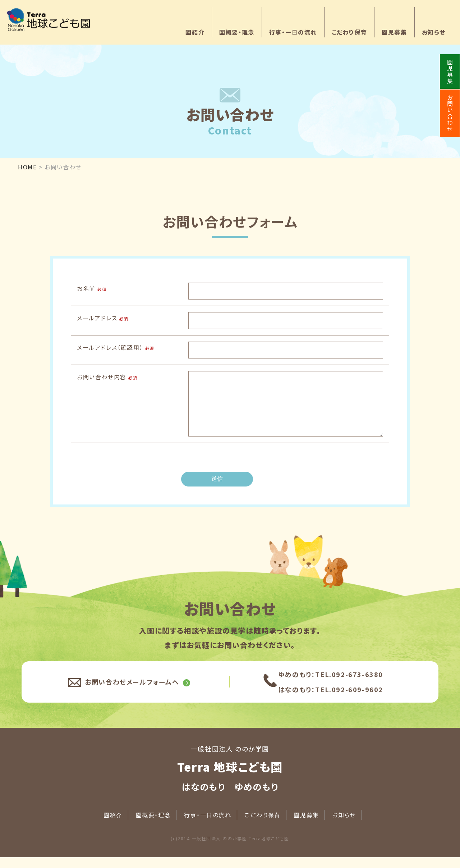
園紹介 (195, 32)
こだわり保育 (349, 32)
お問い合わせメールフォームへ (132, 693)
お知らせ (434, 32)
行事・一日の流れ (293, 32)
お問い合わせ (450, 113)
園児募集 (394, 32)
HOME (27, 167)
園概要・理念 (237, 32)
